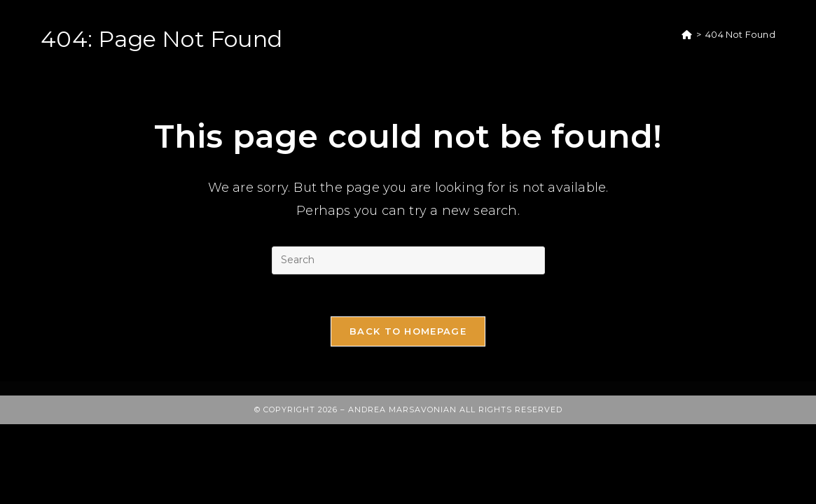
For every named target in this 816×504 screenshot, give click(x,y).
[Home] (687, 34)
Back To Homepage (408, 331)
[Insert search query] (408, 260)
